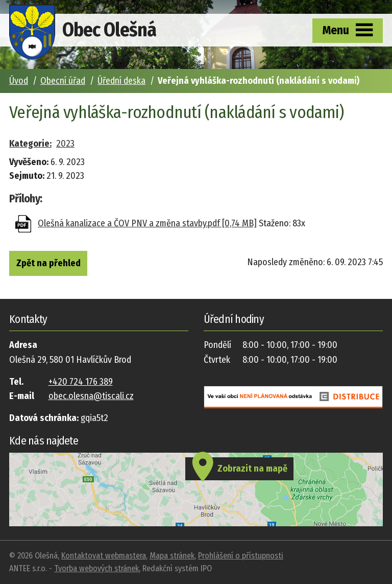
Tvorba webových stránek (96, 568)
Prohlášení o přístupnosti (241, 556)
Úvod (19, 81)
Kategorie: (30, 144)
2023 (65, 144)
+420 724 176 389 (81, 382)
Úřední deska (121, 81)
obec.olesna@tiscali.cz (91, 396)
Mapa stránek (172, 556)
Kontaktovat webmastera (104, 556)
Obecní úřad (63, 81)
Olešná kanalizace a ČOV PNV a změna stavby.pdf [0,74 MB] (147, 223)
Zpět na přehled (48, 263)
